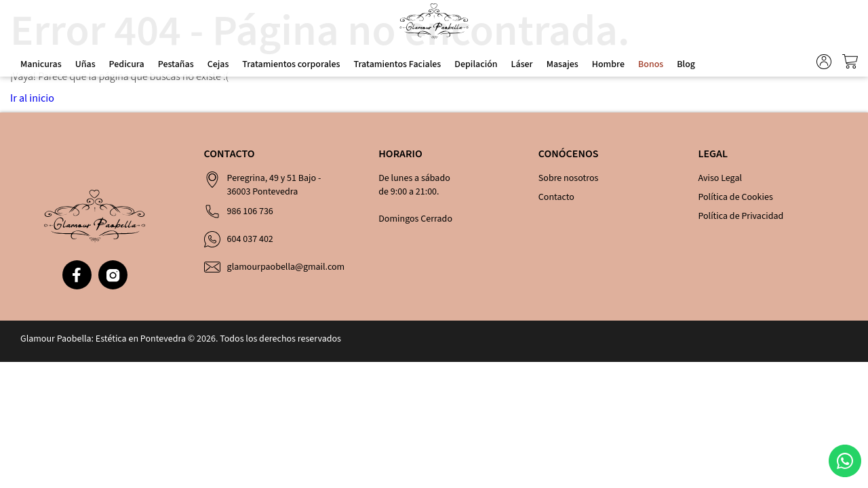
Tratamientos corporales (291, 64)
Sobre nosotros (569, 178)
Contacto (556, 197)
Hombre (608, 64)
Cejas (218, 64)
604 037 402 (250, 239)
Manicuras (41, 64)
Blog (686, 64)
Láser (522, 64)
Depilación (476, 64)
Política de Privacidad (741, 216)
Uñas (85, 64)
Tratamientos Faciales (397, 64)
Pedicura (127, 64)
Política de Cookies (735, 197)
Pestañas (176, 64)
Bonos (651, 64)
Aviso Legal (720, 178)
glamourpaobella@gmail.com (286, 267)
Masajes (563, 64)
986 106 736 (250, 211)
